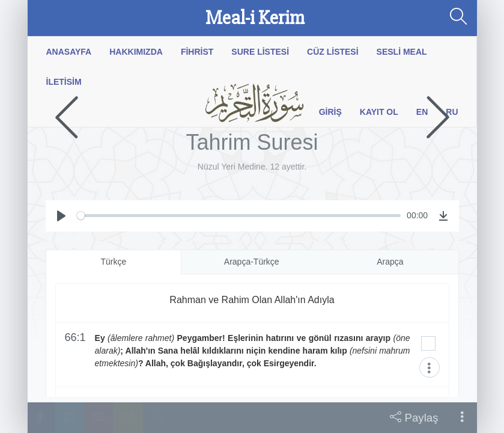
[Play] (61, 216)
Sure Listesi (260, 52)
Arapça (390, 262)
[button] (462, 418)
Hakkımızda (136, 52)
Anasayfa (69, 52)
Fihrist (197, 52)
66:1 (75, 338)
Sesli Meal (402, 52)
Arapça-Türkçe (252, 262)
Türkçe (113, 262)
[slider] (239, 216)
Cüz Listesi (333, 52)
